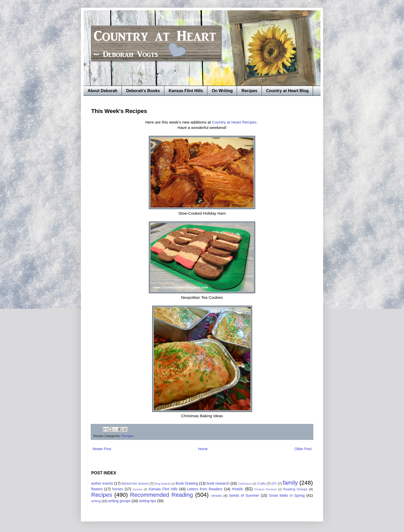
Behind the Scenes (135, 484)
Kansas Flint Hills (186, 91)
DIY (274, 484)
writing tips (148, 501)
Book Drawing (187, 483)
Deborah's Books (143, 91)
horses (118, 489)
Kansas (137, 489)
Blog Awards (163, 484)
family (290, 483)
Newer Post (102, 449)
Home (203, 449)
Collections (245, 484)
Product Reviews (266, 489)
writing (96, 501)
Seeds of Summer (244, 495)
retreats (217, 496)
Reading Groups (295, 489)
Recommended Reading (162, 495)
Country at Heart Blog (287, 91)
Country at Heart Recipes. (235, 122)
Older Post (303, 449)
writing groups (119, 501)
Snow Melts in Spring (287, 495)
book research (218, 483)
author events (102, 483)
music (238, 489)
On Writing (222, 91)
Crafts (262, 484)
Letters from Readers (205, 489)
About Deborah (103, 91)
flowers (97, 489)
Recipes (249, 91)
